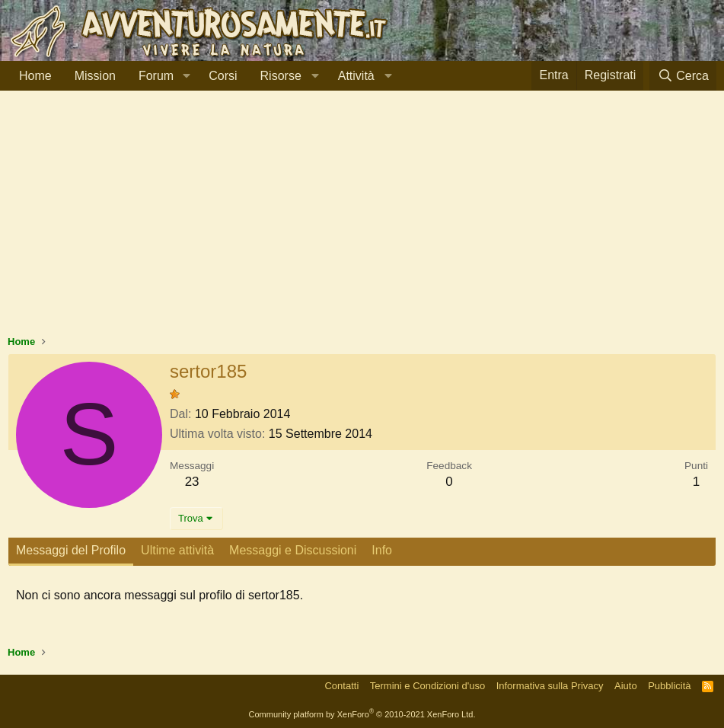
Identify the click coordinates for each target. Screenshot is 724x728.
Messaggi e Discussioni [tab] (293, 550)
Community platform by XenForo (362, 714)
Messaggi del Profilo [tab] (71, 550)
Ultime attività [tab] (177, 550)
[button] (186, 76)
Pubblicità (669, 686)
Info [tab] (382, 550)
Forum (156, 76)
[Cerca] (683, 76)
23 (192, 482)
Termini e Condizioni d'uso (427, 686)
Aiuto (626, 686)
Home (35, 76)
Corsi (223, 76)
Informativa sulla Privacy (550, 686)
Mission (95, 76)
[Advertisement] (362, 220)
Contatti (341, 686)
